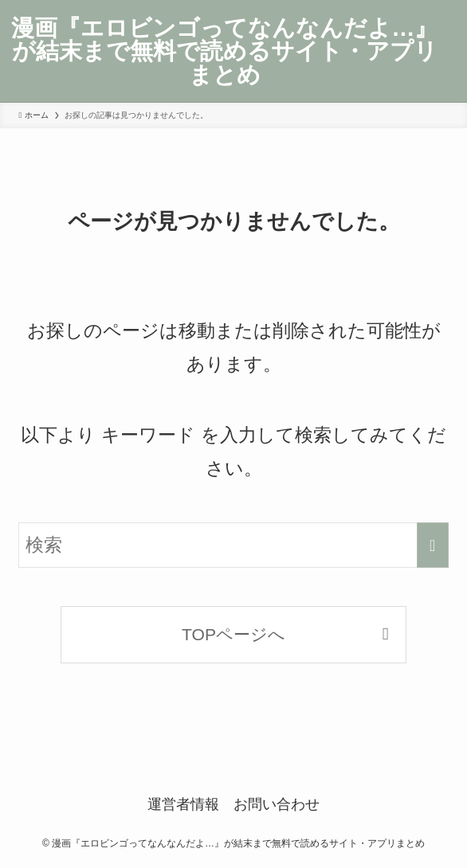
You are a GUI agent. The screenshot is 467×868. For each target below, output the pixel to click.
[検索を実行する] (433, 545)
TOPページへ (233, 634)
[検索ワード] (233, 545)
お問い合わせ (277, 804)
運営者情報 (183, 804)
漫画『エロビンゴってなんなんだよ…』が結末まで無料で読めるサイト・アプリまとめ (224, 51)
